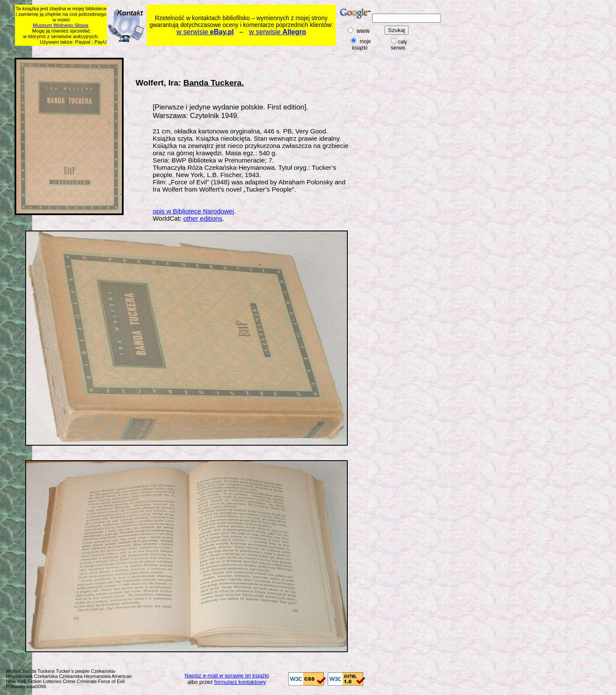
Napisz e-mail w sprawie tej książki (227, 676)
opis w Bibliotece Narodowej (193, 211)
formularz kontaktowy (240, 682)
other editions (203, 218)
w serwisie (205, 32)
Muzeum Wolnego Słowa (61, 25)
